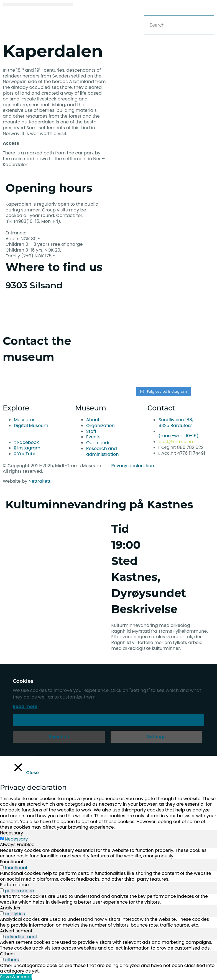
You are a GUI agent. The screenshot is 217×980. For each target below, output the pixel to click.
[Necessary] (2, 838)
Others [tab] (7, 954)
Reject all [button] (59, 737)
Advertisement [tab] (16, 931)
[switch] (2, 867)
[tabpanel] (108, 854)
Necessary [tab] (12, 833)
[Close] (18, 768)
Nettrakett (39, 481)
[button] (38, 4)
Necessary (16, 839)
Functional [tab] (12, 862)
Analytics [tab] (10, 908)
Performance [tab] (14, 885)
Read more (25, 706)
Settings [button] (156, 737)
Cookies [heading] (23, 681)
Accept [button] (109, 720)
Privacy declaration (133, 466)
